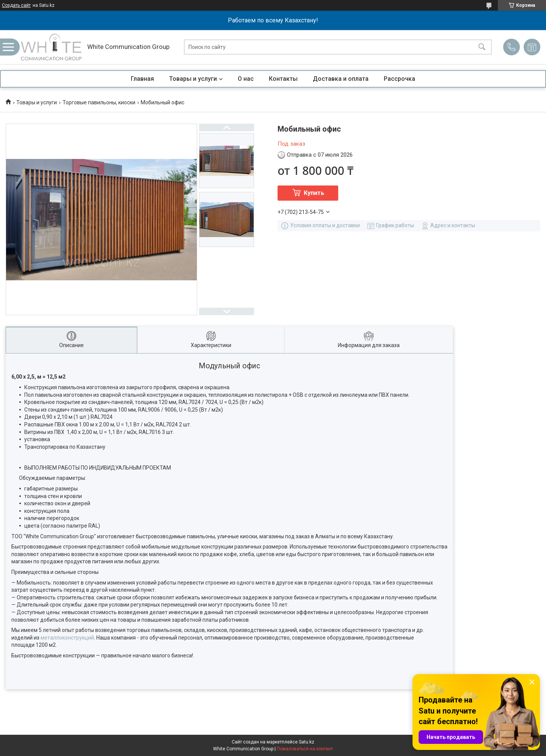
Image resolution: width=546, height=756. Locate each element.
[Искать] (482, 47)
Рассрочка (399, 79)
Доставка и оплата (341, 79)
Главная (142, 79)
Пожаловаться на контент (305, 749)
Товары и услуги (193, 79)
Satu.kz (307, 742)
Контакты (283, 79)
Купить (314, 193)
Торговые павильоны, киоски (99, 102)
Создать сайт (16, 5)
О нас (246, 79)
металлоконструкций (67, 638)
